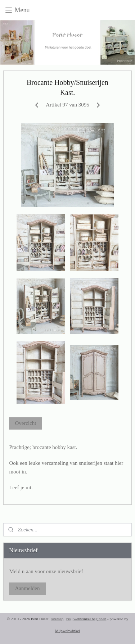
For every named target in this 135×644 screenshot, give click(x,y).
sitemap (57, 619)
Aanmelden (27, 588)
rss (68, 619)
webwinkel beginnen (90, 619)
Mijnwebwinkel (68, 631)
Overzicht (25, 423)
